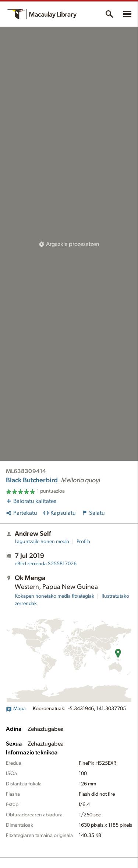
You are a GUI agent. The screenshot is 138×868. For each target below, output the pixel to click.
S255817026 (46, 564)
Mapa (16, 709)
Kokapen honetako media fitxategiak (54, 596)
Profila (83, 542)
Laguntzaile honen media (42, 542)
